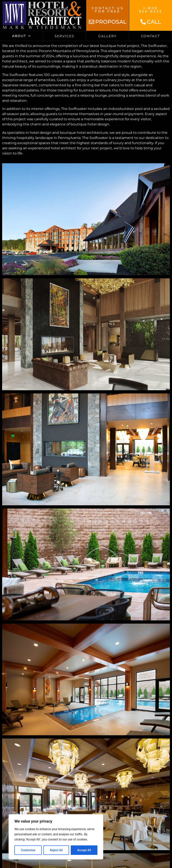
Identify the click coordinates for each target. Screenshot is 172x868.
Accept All (84, 850)
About (21, 36)
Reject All (56, 850)
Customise (28, 850)
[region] (56, 837)
